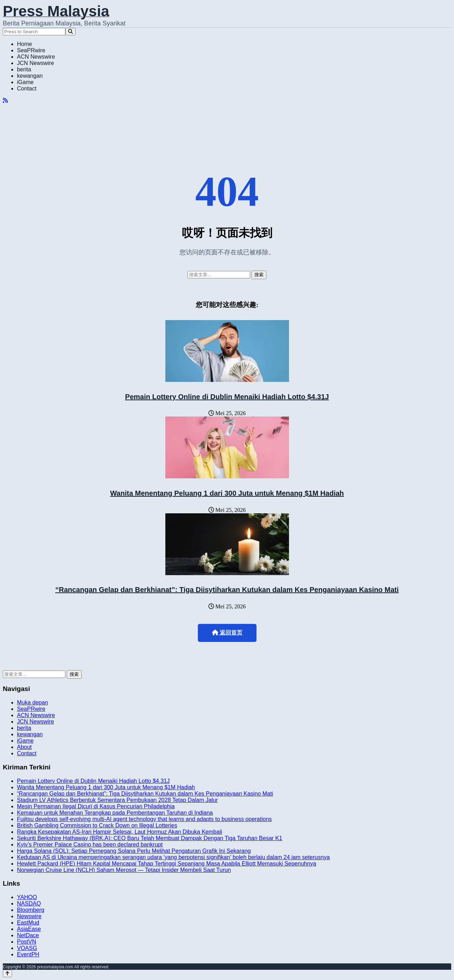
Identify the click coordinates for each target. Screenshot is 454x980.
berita (24, 69)
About (24, 747)
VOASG (27, 948)
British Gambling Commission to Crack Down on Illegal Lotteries (97, 825)
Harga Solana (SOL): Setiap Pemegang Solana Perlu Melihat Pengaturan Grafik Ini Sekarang (134, 851)
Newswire (29, 916)
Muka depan (33, 702)
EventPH (28, 954)
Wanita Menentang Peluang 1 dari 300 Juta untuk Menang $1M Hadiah (227, 493)
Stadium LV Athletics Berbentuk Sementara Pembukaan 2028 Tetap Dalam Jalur (117, 800)
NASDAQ (29, 904)
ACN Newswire (36, 57)
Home (25, 44)
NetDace (28, 935)
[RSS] (5, 101)
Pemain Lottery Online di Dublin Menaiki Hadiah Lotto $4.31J (227, 397)
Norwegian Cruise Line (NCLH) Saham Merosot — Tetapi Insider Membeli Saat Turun (124, 870)
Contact (27, 88)
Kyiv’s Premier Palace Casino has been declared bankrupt (90, 845)
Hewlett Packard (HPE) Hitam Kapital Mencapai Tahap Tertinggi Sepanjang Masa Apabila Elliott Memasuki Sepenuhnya (167, 864)
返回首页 (227, 633)
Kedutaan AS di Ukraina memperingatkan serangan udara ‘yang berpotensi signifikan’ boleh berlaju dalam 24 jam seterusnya (173, 857)
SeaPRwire (31, 50)
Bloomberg (31, 910)
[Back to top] (7, 973)
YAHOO (27, 897)
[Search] (70, 32)
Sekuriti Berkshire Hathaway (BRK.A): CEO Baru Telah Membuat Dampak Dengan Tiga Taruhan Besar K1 (150, 838)
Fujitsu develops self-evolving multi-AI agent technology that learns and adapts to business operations (144, 819)
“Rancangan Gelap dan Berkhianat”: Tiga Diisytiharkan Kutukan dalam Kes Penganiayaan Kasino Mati (227, 590)
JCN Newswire (36, 63)
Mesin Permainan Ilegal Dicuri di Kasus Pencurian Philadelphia (96, 806)
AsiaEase (29, 929)
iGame (25, 82)
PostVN (26, 942)
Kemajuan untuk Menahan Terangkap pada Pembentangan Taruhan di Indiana (115, 813)
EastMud (28, 923)
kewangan (30, 76)
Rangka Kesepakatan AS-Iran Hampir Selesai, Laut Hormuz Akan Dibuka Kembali (120, 832)
